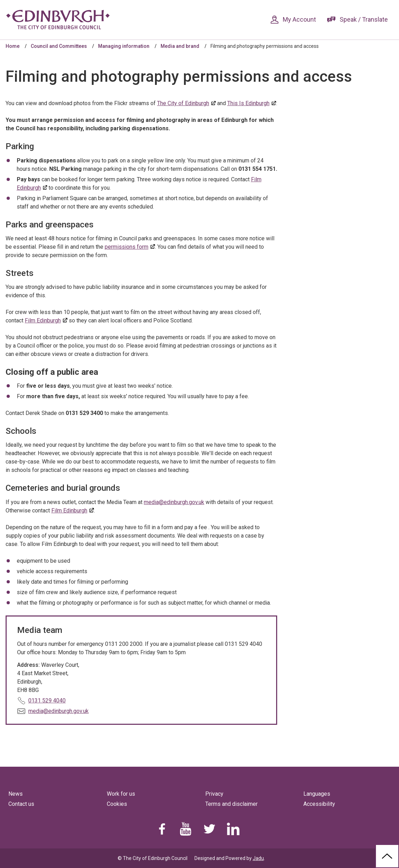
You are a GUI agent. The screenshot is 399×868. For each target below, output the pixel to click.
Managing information (124, 46)
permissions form (127, 247)
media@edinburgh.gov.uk (174, 502)
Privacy (214, 794)
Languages (317, 794)
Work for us (121, 794)
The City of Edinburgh (183, 103)
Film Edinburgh (43, 320)
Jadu (258, 858)
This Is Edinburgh (248, 103)
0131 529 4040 (47, 701)
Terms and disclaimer (231, 804)
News (16, 794)
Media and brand (180, 46)
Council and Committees (59, 46)
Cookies (117, 804)
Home (13, 46)
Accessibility (319, 804)
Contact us (21, 804)
